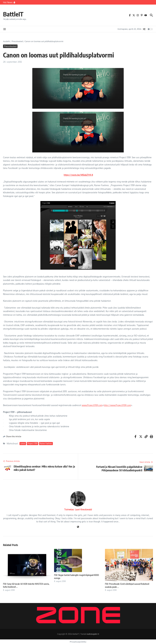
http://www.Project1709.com (117, 405)
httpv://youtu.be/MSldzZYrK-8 (78, 175)
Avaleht (6, 41)
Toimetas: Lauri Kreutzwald (78, 509)
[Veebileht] (78, 527)
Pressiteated (17, 41)
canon (23, 443)
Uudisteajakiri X (93, 634)
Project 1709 (33, 443)
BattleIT (13, 14)
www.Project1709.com (92, 405)
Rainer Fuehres (46, 443)
